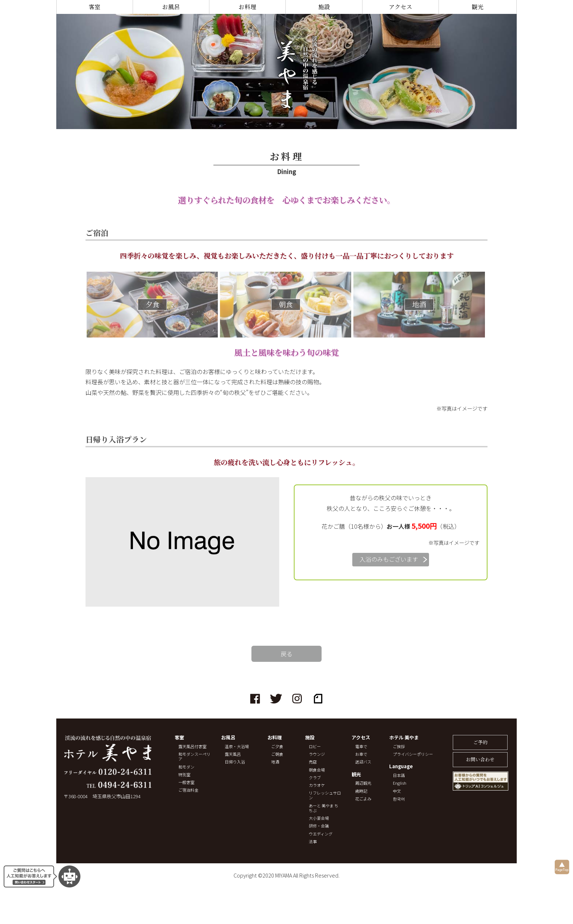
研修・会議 (319, 826)
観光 (478, 7)
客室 (95, 7)
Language (401, 767)
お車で (361, 754)
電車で (361, 746)
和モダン (186, 767)
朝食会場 (317, 770)
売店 (313, 762)
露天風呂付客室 (192, 746)
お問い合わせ (480, 759)
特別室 (184, 775)
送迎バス (363, 762)
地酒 (275, 762)
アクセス (401, 7)
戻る (286, 654)
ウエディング (321, 834)
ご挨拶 (399, 746)
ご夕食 (277, 746)
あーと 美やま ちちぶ (324, 808)
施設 (324, 7)
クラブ (315, 778)
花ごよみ (363, 799)
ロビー (315, 746)
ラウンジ (317, 754)
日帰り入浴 (235, 762)
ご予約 (480, 742)
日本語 (399, 775)
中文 (397, 791)
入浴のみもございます (389, 559)
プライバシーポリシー (413, 754)
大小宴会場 (319, 818)
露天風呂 (233, 754)
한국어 (399, 799)
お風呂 (171, 7)
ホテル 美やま (404, 738)
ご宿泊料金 (188, 790)
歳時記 (361, 791)
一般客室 (186, 782)
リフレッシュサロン (325, 795)
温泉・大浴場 (237, 746)
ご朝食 (277, 754)
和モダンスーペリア (194, 757)
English (400, 783)
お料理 (247, 7)
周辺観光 (363, 783)
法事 (313, 842)
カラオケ (317, 785)
